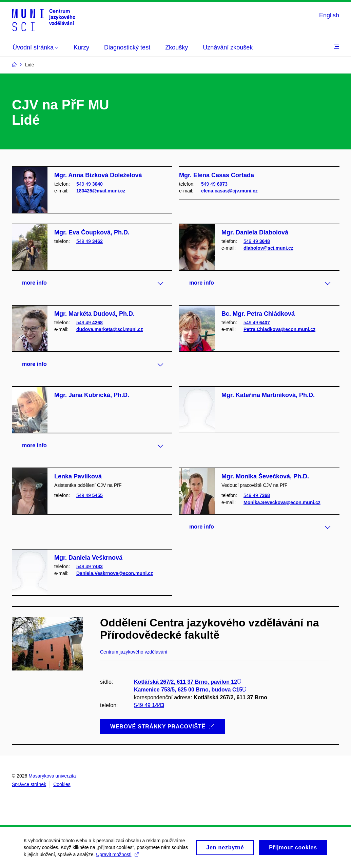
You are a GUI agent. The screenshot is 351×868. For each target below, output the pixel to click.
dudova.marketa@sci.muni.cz (110, 329)
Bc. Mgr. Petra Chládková (258, 314)
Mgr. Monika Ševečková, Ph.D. (265, 476)
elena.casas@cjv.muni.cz (229, 191)
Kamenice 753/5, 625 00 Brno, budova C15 (190, 690)
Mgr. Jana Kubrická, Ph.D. (92, 395)
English (329, 15)
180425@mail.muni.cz (101, 191)
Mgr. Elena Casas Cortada (217, 175)
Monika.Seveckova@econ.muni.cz (282, 502)
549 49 (90, 184)
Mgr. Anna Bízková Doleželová (98, 175)
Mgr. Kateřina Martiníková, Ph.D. (268, 395)
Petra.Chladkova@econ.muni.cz (279, 329)
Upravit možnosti (117, 857)
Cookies (62, 784)
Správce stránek (29, 784)
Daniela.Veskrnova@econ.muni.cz (115, 573)
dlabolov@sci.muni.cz (268, 248)
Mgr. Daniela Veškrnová (88, 558)
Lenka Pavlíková (78, 476)
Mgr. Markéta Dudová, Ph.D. (94, 314)
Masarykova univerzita (52, 776)
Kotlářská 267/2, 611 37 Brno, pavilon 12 (188, 682)
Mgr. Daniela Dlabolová (255, 232)
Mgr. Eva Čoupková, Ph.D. (92, 232)
